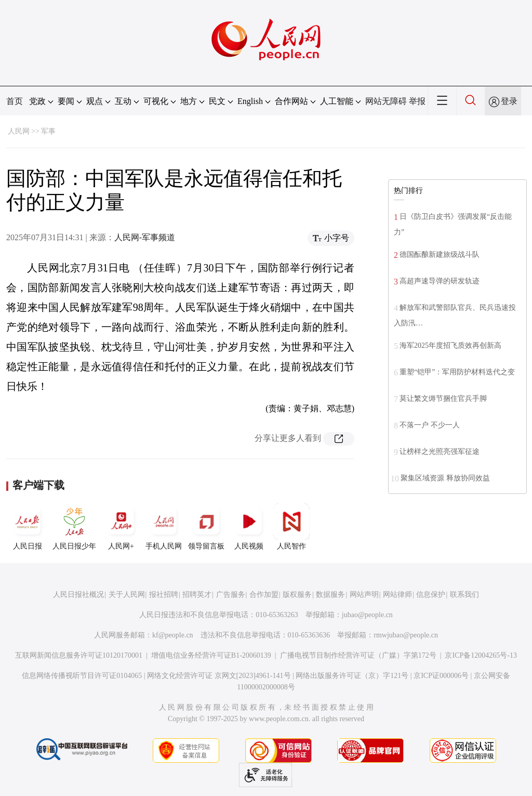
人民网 (19, 131)
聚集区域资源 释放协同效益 (445, 478)
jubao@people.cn (367, 615)
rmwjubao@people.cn (406, 635)
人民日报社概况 (78, 595)
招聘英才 (197, 595)
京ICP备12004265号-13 (481, 655)
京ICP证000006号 (441, 676)
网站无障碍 (386, 101)
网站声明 (364, 595)
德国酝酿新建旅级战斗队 (440, 255)
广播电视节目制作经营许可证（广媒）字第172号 (358, 655)
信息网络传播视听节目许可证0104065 (82, 676)
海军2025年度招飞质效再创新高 (450, 345)
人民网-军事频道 (145, 237)
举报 (417, 101)
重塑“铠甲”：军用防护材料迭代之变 (457, 372)
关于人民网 (127, 595)
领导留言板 (206, 527)
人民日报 (28, 527)
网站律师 (397, 595)
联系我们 (464, 595)
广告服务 (231, 595)
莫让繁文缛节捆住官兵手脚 (443, 399)
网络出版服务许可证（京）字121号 (352, 676)
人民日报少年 (74, 527)
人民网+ (121, 527)
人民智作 (291, 527)
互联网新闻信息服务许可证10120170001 (79, 655)
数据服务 (330, 595)
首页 (15, 101)
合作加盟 (264, 595)
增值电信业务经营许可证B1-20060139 (211, 655)
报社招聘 (164, 595)
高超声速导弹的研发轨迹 (440, 281)
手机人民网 (164, 527)
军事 (48, 131)
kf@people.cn (173, 635)
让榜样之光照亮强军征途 (440, 452)
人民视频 (249, 527)
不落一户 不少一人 (430, 425)
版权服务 (297, 595)
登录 (509, 101)
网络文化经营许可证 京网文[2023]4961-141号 (219, 676)
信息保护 (431, 595)
